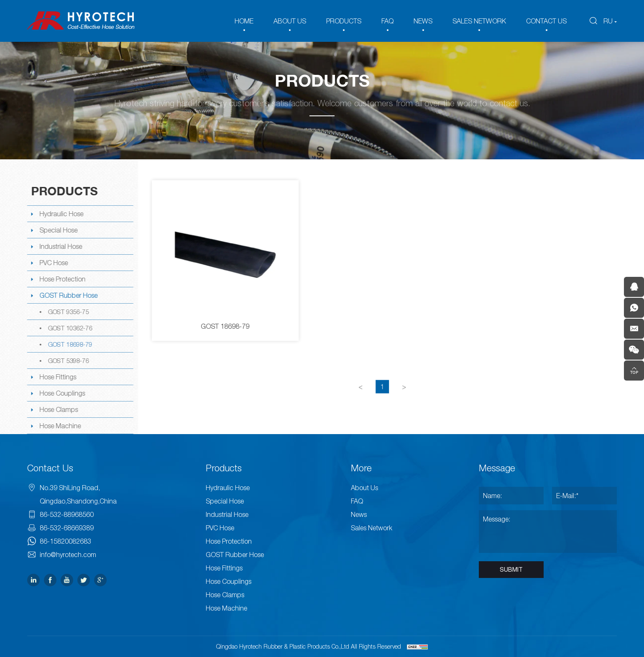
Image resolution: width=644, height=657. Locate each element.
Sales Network (372, 528)
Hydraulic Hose (60, 214)
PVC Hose (53, 263)
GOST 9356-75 (67, 312)
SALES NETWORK (479, 21)
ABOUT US (290, 21)
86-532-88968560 (67, 514)
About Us (364, 488)
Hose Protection (61, 279)
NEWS (423, 21)
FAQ (387, 21)
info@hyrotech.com (68, 555)
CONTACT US (546, 21)
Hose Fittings (57, 377)
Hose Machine (59, 426)
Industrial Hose (60, 246)
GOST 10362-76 (69, 328)
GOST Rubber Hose (68, 295)
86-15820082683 (65, 541)
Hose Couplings (61, 393)
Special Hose (57, 230)
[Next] (405, 398)
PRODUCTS (344, 21)
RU (608, 21)
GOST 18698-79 (69, 344)
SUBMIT (511, 570)
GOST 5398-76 (67, 360)
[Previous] (362, 398)
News (359, 514)
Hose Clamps (58, 409)
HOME (244, 21)
